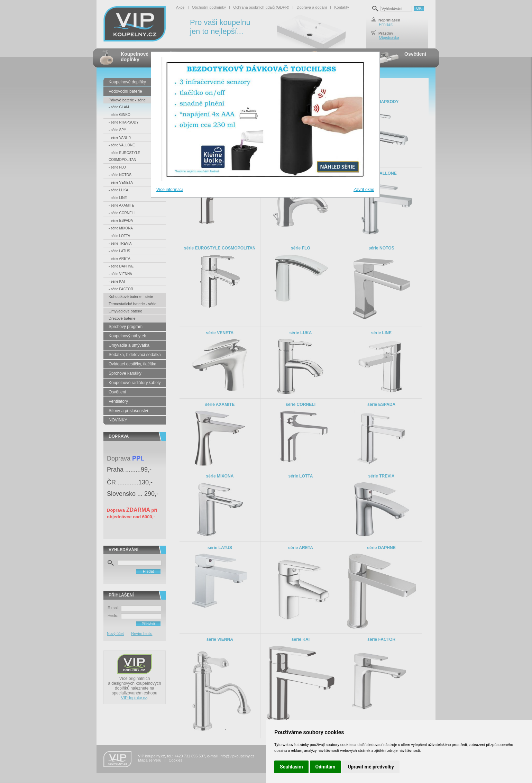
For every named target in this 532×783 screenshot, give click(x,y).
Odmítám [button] (325, 767)
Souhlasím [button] (291, 767)
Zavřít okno (364, 190)
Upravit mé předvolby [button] (371, 767)
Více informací (170, 190)
